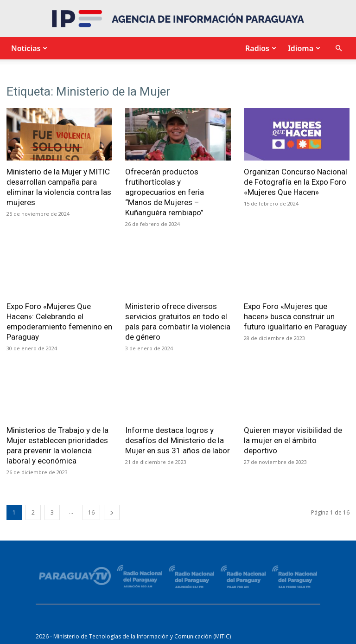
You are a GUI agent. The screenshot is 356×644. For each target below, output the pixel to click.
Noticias (28, 48)
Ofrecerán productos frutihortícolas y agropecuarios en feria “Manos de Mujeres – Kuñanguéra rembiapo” (165, 192)
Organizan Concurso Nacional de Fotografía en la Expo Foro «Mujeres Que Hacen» (296, 182)
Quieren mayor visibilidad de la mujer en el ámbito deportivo (293, 440)
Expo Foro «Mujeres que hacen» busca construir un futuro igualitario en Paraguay (295, 316)
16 (91, 512)
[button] (338, 48)
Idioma (303, 48)
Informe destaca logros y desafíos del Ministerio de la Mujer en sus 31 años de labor (178, 440)
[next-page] (112, 512)
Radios (260, 48)
